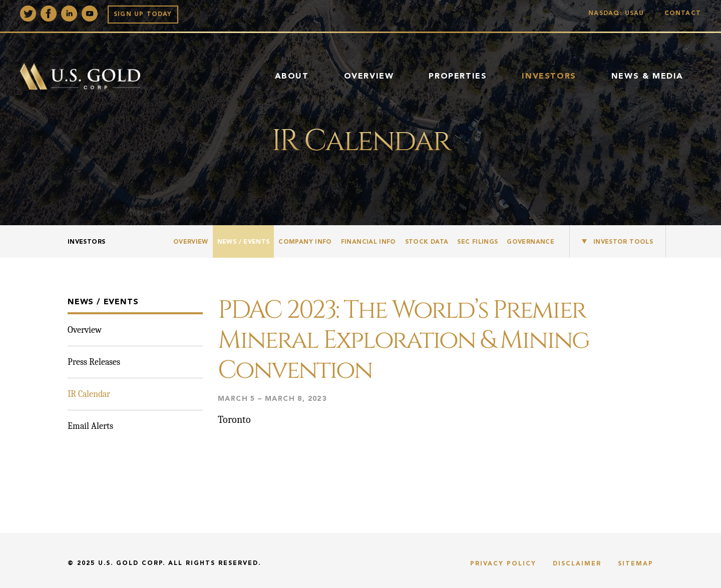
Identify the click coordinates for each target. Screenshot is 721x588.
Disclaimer (577, 564)
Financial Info (369, 242)
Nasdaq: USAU (619, 14)
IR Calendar (89, 394)
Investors (549, 77)
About (292, 77)
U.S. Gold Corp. (132, 563)
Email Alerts (90, 426)
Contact (683, 14)
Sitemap (636, 564)
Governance (530, 242)
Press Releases (94, 362)
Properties (458, 77)
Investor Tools (623, 242)
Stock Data (427, 242)
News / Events (244, 242)
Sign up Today (143, 15)
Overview (369, 77)
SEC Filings (477, 242)
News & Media (647, 77)
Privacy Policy (503, 564)
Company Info (305, 242)
